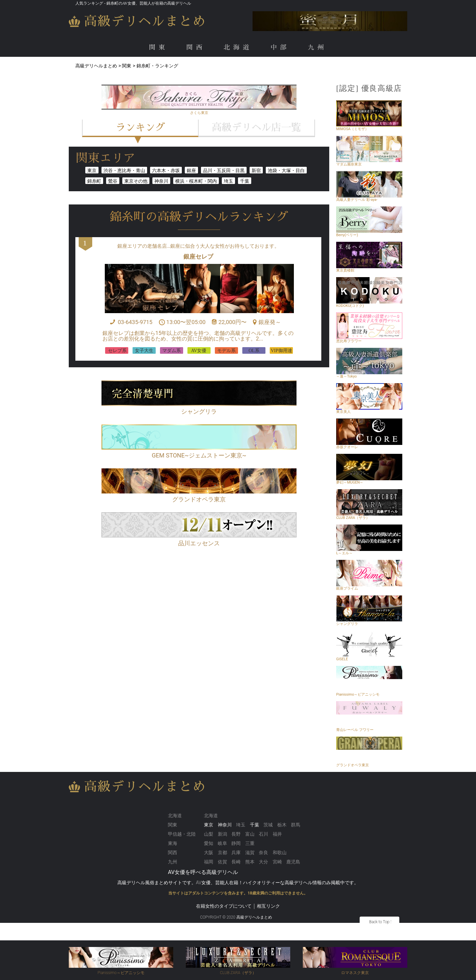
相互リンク (268, 906)
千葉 (245, 181)
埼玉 (228, 181)
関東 (159, 47)
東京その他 (136, 181)
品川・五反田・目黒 (224, 170)
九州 (317, 47)
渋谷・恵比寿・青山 (124, 170)
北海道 (238, 47)
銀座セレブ (198, 256)
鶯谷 (113, 181)
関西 (196, 47)
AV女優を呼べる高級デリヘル (203, 872)
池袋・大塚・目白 (286, 170)
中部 (280, 47)
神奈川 (161, 181)
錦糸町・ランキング (157, 66)
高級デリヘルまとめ (145, 21)
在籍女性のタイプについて (224, 906)
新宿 (256, 170)
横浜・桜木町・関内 (196, 181)
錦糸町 (94, 181)
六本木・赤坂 (166, 170)
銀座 (191, 170)
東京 (92, 170)
